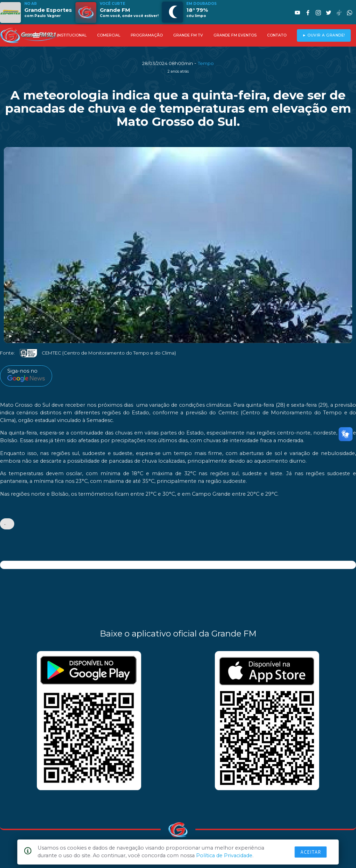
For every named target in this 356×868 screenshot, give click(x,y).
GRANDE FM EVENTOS (235, 35)
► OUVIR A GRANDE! (324, 35)
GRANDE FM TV (188, 35)
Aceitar (311, 852)
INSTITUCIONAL (72, 35)
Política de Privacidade (224, 855)
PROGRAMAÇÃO (147, 35)
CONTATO (277, 35)
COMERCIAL (109, 35)
